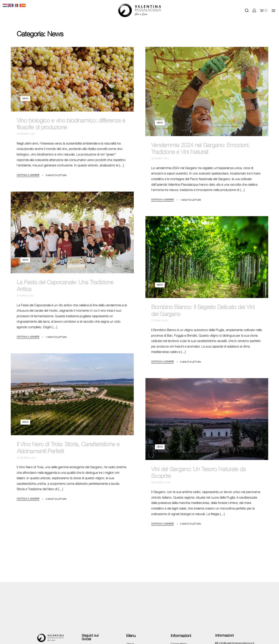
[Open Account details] (254, 10)
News (25, 98)
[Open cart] (264, 10)
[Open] (273, 11)
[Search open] (247, 10)
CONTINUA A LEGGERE (28, 175)
